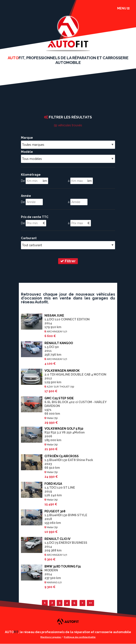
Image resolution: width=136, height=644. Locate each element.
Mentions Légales (51, 637)
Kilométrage (31, 175)
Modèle (27, 152)
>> (90, 603)
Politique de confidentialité (80, 637)
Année (26, 196)
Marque (27, 138)
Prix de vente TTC (35, 217)
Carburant (29, 238)
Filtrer (68, 261)
